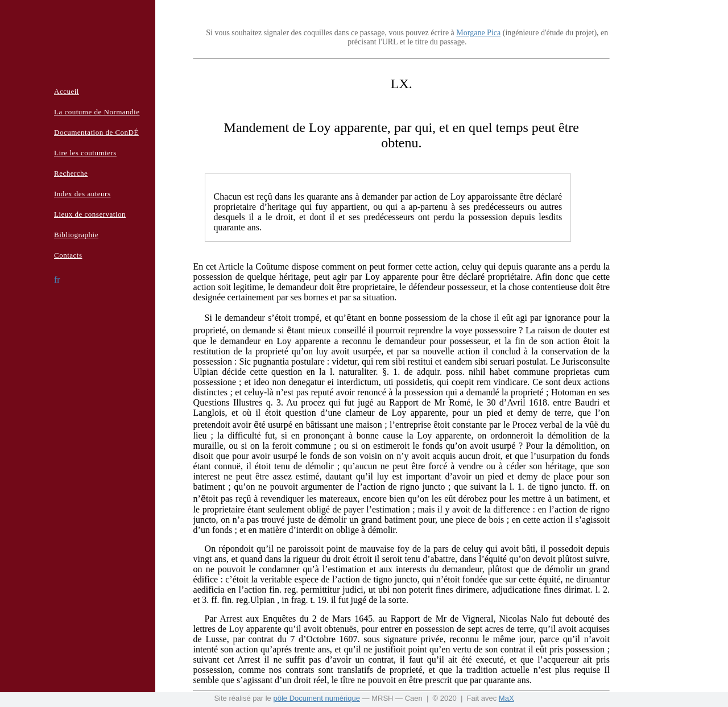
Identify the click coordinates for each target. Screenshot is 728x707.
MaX (506, 698)
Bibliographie (76, 235)
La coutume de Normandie (97, 112)
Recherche (71, 173)
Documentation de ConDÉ (96, 132)
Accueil (67, 91)
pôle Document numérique (316, 698)
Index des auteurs (82, 194)
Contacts (68, 255)
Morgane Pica (478, 33)
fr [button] (57, 280)
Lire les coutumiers (85, 153)
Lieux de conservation (90, 214)
